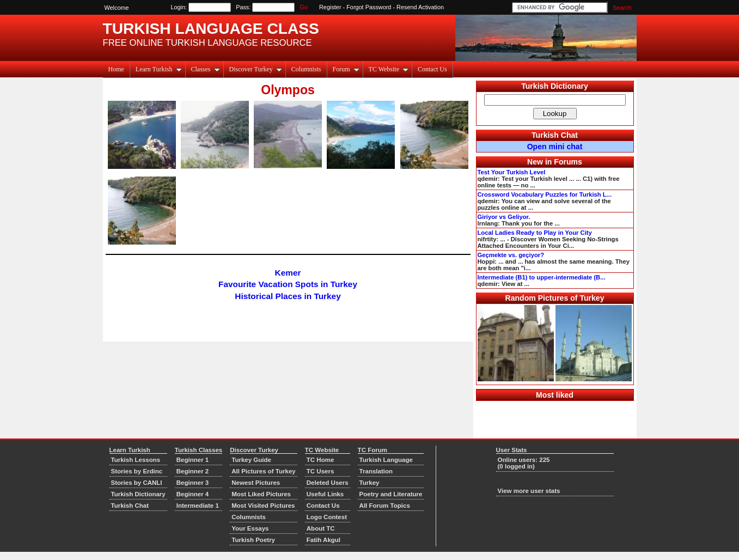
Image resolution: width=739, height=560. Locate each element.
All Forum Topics (385, 506)
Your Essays (250, 528)
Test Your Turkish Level (512, 172)
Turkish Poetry (253, 540)
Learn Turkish (159, 69)
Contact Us (432, 69)
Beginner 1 (193, 460)
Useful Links (325, 494)
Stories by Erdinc (137, 471)
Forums (568, 162)
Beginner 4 (193, 494)
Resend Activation (420, 7)
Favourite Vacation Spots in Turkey (288, 284)
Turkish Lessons (136, 460)
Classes (206, 69)
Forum (346, 69)
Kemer (288, 273)
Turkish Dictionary (555, 86)
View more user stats (529, 491)
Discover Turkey (256, 69)
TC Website (389, 69)
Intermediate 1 (198, 506)
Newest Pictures (256, 483)
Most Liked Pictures (261, 494)
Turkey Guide (251, 460)
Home (116, 69)
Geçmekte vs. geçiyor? (511, 255)
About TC (321, 528)
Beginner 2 (193, 471)
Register (330, 7)
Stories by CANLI (137, 483)
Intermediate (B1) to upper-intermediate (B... (542, 277)
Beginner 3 (193, 483)
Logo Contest (327, 517)
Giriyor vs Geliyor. (504, 217)
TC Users (320, 471)
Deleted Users (328, 483)
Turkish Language (386, 460)
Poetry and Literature (391, 494)
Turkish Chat (555, 135)
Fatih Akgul (323, 540)
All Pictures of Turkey (264, 471)
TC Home (320, 460)
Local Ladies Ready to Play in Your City (535, 233)
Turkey (370, 483)
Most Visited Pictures (263, 506)
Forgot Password (369, 7)
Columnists (306, 69)
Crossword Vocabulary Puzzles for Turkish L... (545, 194)
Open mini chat (555, 147)
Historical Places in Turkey (288, 296)
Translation (376, 471)
